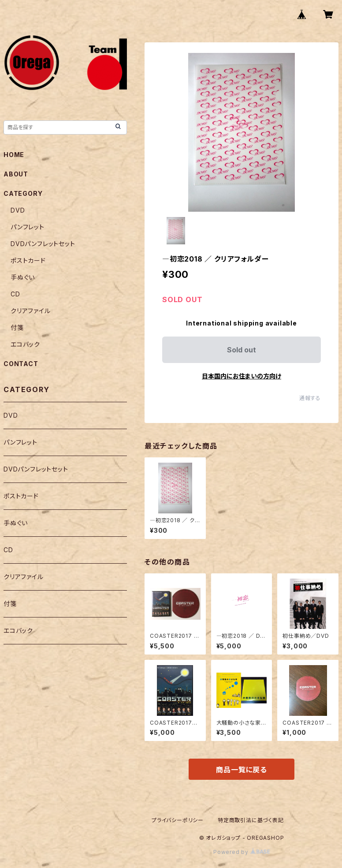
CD (15, 294)
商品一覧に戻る (242, 770)
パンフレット (28, 227)
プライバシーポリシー (178, 820)
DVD (18, 210)
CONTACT (21, 364)
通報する (310, 398)
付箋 (17, 327)
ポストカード (28, 260)
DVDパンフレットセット (43, 244)
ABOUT (16, 174)
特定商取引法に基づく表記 (251, 820)
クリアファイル (31, 311)
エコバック (25, 344)
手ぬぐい (23, 277)
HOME (14, 155)
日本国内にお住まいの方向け (242, 376)
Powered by (242, 852)
